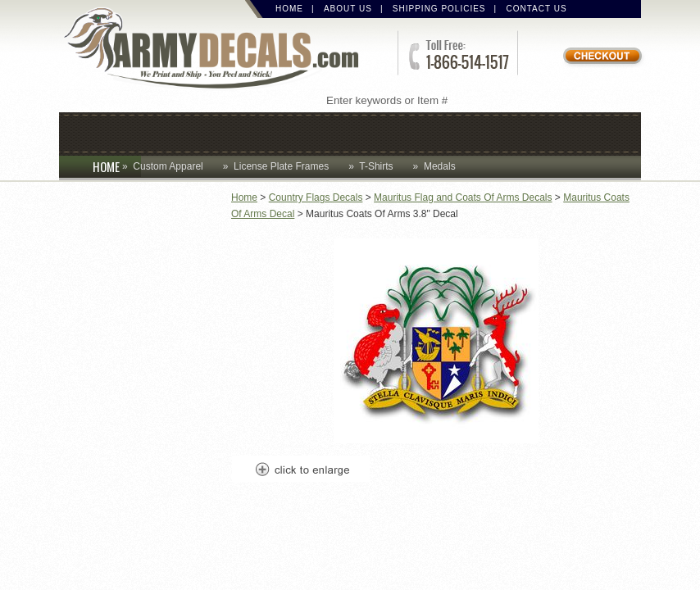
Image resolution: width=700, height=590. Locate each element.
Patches (585, 132)
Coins (168, 132)
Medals (440, 166)
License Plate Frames (281, 166)
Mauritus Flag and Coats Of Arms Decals (463, 197)
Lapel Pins (487, 132)
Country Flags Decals (316, 197)
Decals (395, 132)
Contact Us (537, 9)
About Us (348, 9)
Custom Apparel (278, 132)
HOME (117, 166)
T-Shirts (376, 166)
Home (289, 9)
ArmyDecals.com (218, 50)
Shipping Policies (439, 9)
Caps (102, 132)
